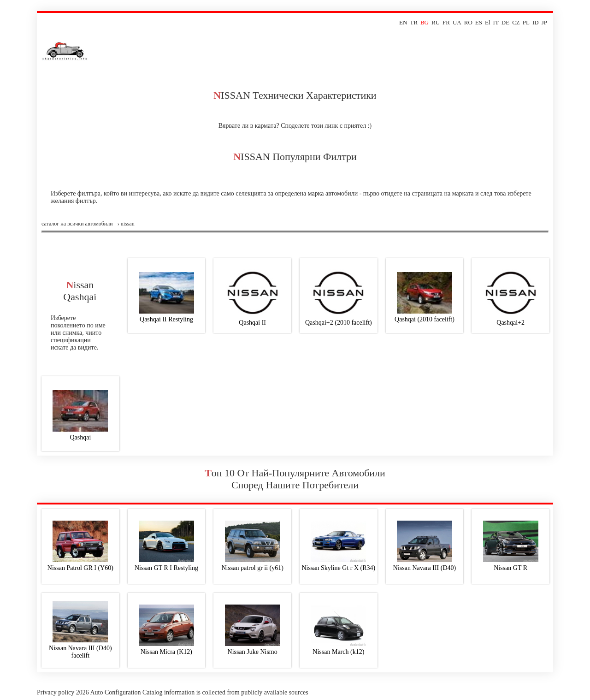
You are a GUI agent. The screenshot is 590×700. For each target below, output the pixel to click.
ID (536, 22)
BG (425, 22)
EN (403, 22)
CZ (516, 22)
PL (526, 22)
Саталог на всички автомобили (77, 224)
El (488, 22)
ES (479, 22)
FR (446, 22)
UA (457, 22)
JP (544, 22)
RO (468, 22)
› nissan (126, 224)
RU (436, 22)
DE (505, 22)
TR (414, 22)
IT (496, 22)
